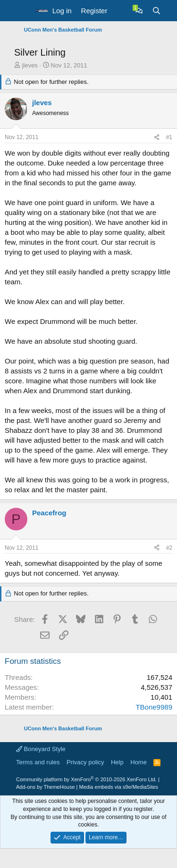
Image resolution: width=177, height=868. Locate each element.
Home (139, 762)
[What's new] (121, 11)
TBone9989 (154, 707)
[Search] (156, 11)
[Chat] (139, 11)
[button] (22, 11)
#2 (169, 548)
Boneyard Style (41, 749)
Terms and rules (38, 762)
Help (117, 762)
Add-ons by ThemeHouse (46, 787)
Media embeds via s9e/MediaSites (119, 787)
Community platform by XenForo (86, 779)
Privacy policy (85, 762)
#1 (169, 137)
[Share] (157, 137)
